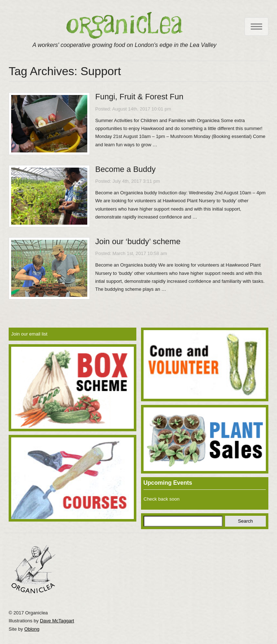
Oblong (32, 629)
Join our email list (29, 334)
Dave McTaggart (57, 621)
